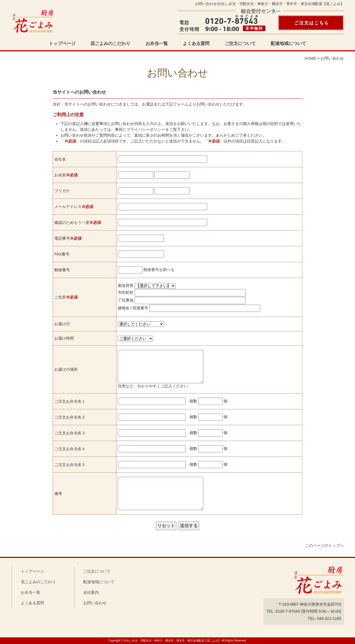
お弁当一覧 (157, 43)
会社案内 (91, 592)
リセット (166, 526)
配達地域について (288, 43)
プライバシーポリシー (146, 129)
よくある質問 (196, 43)
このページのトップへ (324, 545)
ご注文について (240, 43)
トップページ (62, 43)
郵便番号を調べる (159, 270)
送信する (189, 526)
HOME (310, 58)
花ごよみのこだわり (110, 43)
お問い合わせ (95, 603)
